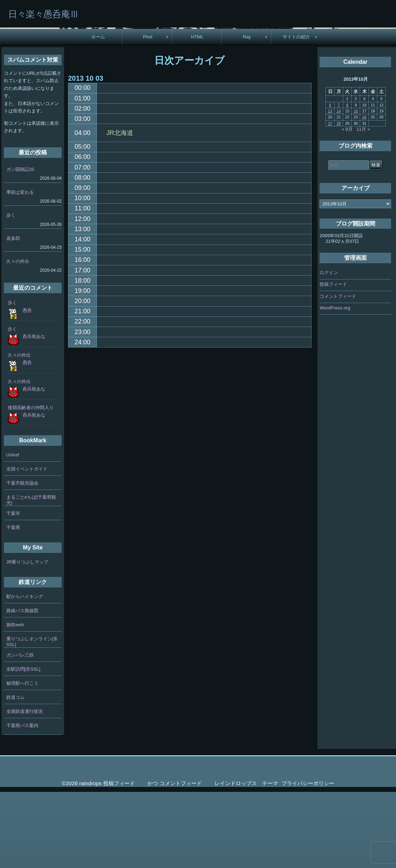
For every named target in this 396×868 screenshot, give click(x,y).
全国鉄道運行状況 (25, 788)
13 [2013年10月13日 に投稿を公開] (330, 187)
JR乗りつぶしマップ (27, 638)
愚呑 (27, 386)
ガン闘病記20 (20, 245)
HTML (197, 113)
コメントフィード (338, 372)
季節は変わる (20, 269)
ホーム (98, 113)
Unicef (13, 531)
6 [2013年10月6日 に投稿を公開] (330, 181)
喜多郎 (13, 315)
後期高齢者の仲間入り (31, 484)
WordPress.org (335, 384)
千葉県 (13, 604)
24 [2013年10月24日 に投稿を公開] (364, 193)
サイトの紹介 (296, 113)
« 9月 (347, 205)
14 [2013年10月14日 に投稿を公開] (339, 187)
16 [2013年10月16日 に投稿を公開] (356, 187)
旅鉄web (15, 701)
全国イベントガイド (27, 545)
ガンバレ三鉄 (20, 731)
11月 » (363, 205)
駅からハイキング (25, 673)
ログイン (329, 349)
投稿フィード (333, 360)
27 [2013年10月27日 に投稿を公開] (330, 199)
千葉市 (13, 589)
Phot (148, 113)
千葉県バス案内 (22, 802)
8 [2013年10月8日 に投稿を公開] (347, 181)
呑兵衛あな (34, 413)
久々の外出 (18, 337)
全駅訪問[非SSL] (23, 746)
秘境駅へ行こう (22, 760)
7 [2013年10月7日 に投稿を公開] (339, 181)
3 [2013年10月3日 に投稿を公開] (364, 175)
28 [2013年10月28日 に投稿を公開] (339, 199)
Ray (247, 113)
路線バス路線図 (22, 687)
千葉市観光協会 (22, 559)
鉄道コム (16, 774)
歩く (11, 292)
